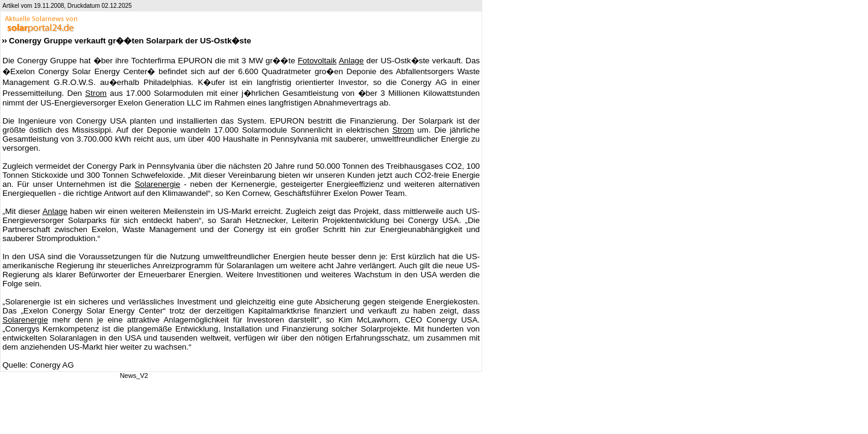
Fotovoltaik (317, 61)
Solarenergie (157, 184)
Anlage (351, 61)
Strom (96, 93)
